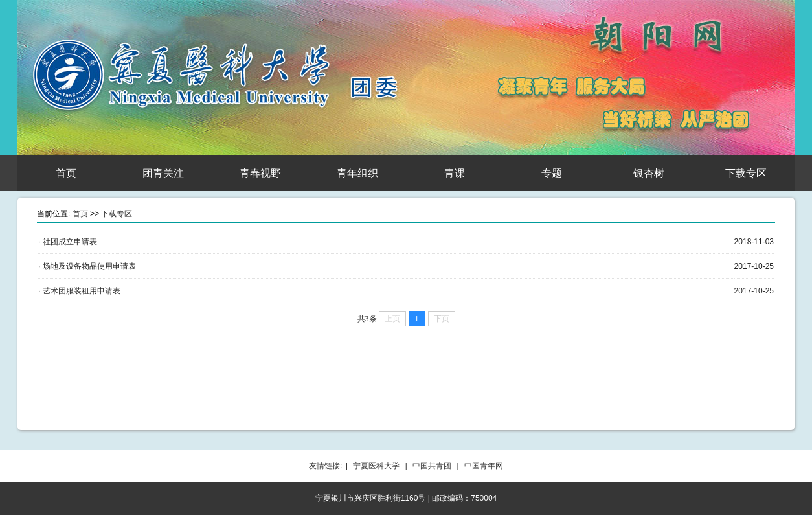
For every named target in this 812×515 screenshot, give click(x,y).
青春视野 (260, 173)
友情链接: (325, 466)
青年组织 (357, 173)
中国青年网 (484, 466)
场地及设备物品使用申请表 (89, 266)
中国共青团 (432, 466)
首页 (66, 173)
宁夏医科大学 (376, 466)
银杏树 (649, 173)
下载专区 (746, 173)
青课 (455, 173)
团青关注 (163, 173)
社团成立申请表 (70, 242)
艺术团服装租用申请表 (82, 291)
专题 (552, 173)
